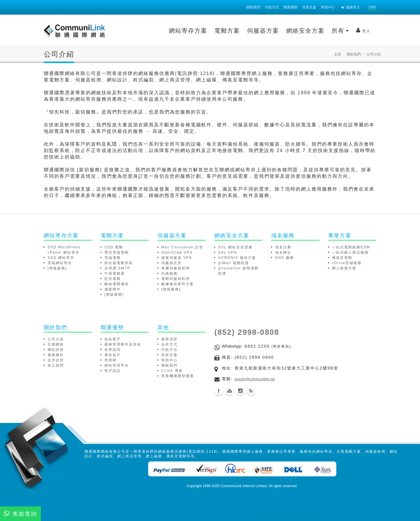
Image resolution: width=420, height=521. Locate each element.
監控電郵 (113, 279)
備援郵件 (113, 289)
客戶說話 (113, 371)
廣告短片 (113, 355)
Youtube (230, 391)
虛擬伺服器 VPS (177, 258)
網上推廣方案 (344, 268)
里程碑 (111, 360)
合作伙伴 (56, 360)
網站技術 (56, 350)
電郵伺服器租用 (176, 279)
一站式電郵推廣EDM (351, 247)
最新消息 (169, 339)
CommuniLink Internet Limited (243, 486)
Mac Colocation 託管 (182, 247)
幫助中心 (328, 7)
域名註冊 (283, 247)
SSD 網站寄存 (61, 258)
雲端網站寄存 (60, 263)
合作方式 (169, 344)
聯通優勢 (290, 7)
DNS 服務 (285, 258)
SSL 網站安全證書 (235, 247)
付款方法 (272, 7)
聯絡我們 (253, 7)
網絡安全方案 (257, 31)
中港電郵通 (115, 273)
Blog (251, 391)
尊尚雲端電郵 (117, 252)
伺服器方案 (214, 31)
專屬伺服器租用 (176, 268)
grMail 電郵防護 (234, 263)
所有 (292, 31)
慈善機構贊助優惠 (178, 376)
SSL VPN (228, 252)
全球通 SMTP (117, 268)
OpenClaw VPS (177, 252)
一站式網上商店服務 (350, 252)
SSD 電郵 (114, 247)
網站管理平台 (117, 365)
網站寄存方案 (139, 31)
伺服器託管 (171, 263)
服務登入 (351, 7)
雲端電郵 (113, 258)
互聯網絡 (56, 344)
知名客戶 (113, 339)
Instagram (240, 391)
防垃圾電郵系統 (119, 263)
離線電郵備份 (117, 284)
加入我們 (56, 365)
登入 (315, 30)
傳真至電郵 (342, 258)
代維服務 (169, 273)
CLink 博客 (172, 371)
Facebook (219, 391)
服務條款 (56, 355)
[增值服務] (57, 268)
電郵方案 (178, 31)
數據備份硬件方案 (178, 284)
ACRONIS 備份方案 (237, 258)
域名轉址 (283, 252)
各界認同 (113, 350)
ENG (372, 7)
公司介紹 (56, 339)
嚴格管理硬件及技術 (123, 344)
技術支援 (309, 7)
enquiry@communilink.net (255, 379)
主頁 (337, 54)
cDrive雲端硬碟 (347, 263)
